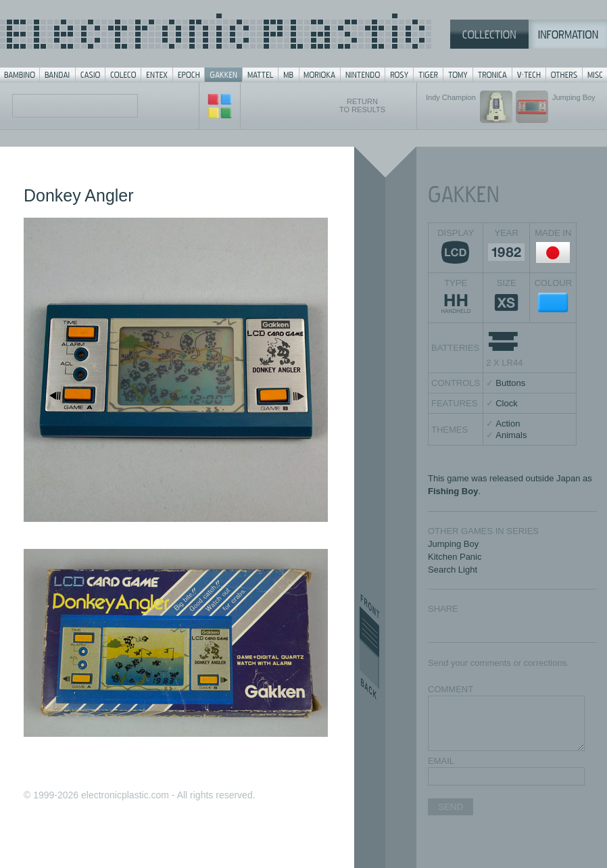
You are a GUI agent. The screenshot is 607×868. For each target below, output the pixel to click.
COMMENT (451, 689)
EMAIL (441, 761)
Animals (511, 435)
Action (508, 424)
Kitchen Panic (455, 557)
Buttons (510, 383)
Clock (507, 403)
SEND (451, 807)
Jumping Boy (453, 544)
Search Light (453, 570)
